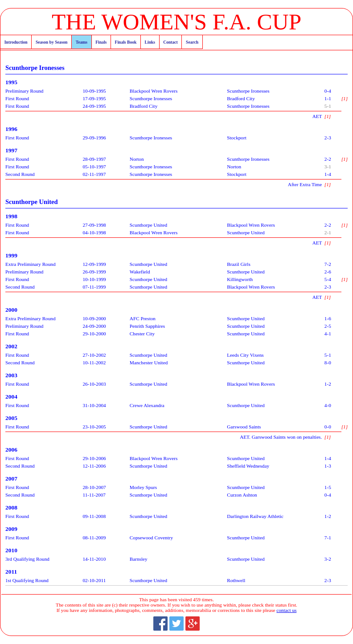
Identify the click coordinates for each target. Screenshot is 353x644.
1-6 (328, 318)
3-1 (328, 167)
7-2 (328, 264)
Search (192, 42)
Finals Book (126, 42)
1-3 (328, 466)
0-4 (328, 91)
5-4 (328, 279)
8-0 (328, 363)
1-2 (328, 384)
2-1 (328, 232)
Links (150, 42)
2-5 (328, 326)
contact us (286, 610)
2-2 (328, 159)
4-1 (328, 334)
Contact (170, 42)
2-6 (328, 272)
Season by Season (51, 42)
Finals (101, 42)
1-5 (328, 487)
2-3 (328, 138)
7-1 (328, 538)
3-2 (328, 559)
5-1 (328, 106)
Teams (82, 42)
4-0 (328, 405)
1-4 (328, 174)
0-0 (328, 427)
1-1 (328, 98)
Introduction (16, 42)
